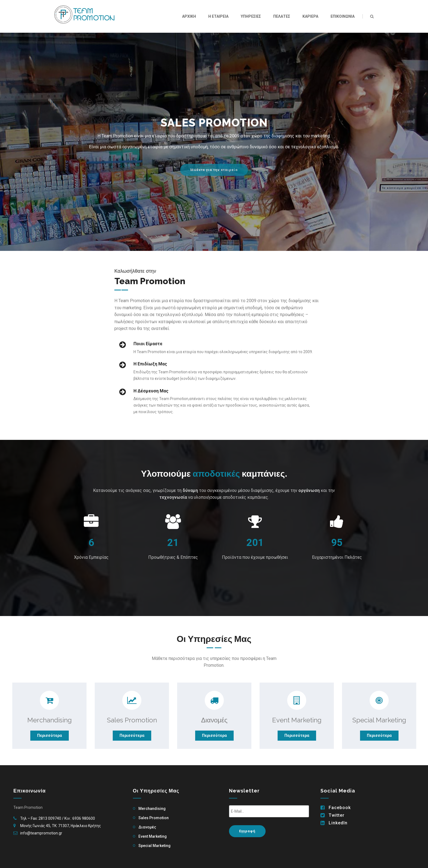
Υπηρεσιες (251, 16)
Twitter (337, 815)
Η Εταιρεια (218, 16)
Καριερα (310, 16)
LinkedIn (338, 823)
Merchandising (152, 809)
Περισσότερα (50, 735)
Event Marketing (153, 836)
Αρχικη (189, 16)
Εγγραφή (247, 831)
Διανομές (147, 827)
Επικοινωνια (343, 16)
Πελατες (282, 16)
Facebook (340, 808)
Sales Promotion (154, 818)
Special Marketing (154, 846)
